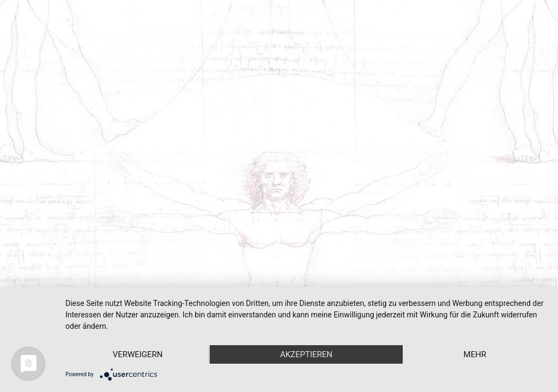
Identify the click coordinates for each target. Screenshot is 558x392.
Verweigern (138, 354)
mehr (475, 354)
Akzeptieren (306, 354)
